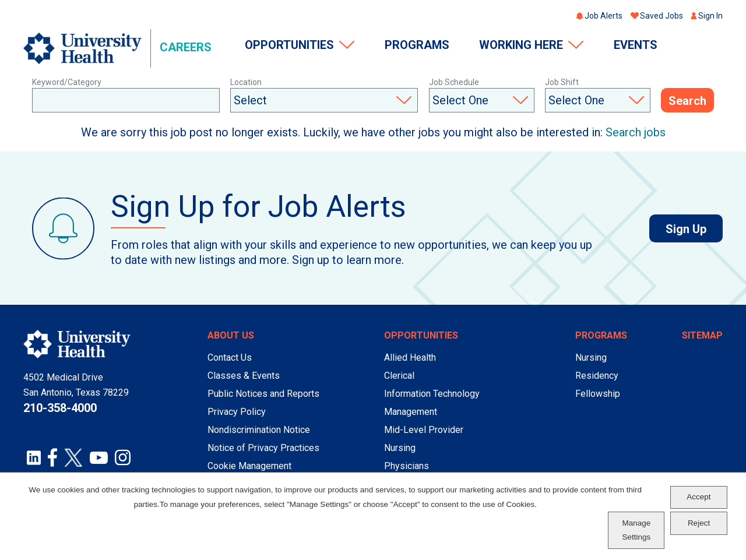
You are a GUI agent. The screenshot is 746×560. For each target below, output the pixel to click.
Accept (699, 497)
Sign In (710, 16)
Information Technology (432, 394)
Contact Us (230, 358)
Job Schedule (454, 82)
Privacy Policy (237, 412)
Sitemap (702, 335)
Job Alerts (604, 16)
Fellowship (598, 394)
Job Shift (562, 82)
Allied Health (410, 358)
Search (687, 101)
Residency (597, 376)
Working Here (521, 45)
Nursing (400, 448)
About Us (231, 335)
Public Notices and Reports (263, 394)
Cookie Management (249, 466)
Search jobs (636, 132)
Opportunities (289, 45)
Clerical (399, 376)
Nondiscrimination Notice (259, 430)
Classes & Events (244, 376)
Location (246, 82)
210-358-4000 (60, 408)
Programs (417, 45)
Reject (699, 523)
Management (411, 412)
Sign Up (694, 229)
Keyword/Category (67, 82)
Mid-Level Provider (424, 430)
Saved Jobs (661, 16)
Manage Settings (636, 530)
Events (636, 45)
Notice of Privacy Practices (263, 448)
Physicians (407, 466)
